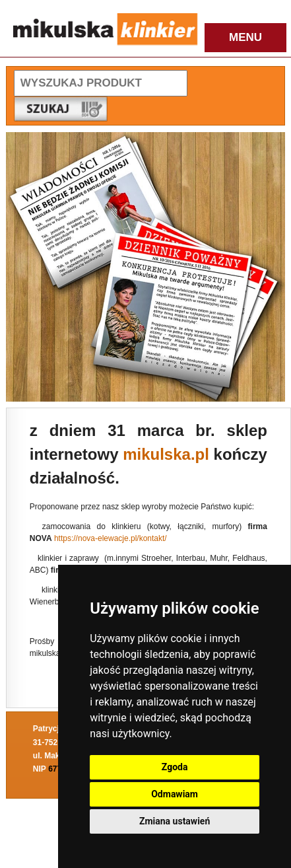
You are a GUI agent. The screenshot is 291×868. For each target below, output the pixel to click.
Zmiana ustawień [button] (175, 821)
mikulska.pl (166, 454)
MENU (245, 37)
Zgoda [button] (175, 767)
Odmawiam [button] (175, 794)
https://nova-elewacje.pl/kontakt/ (111, 538)
